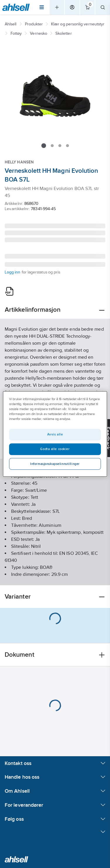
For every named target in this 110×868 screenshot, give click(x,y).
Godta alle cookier (55, 449)
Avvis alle (55, 435)
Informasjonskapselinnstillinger (55, 464)
